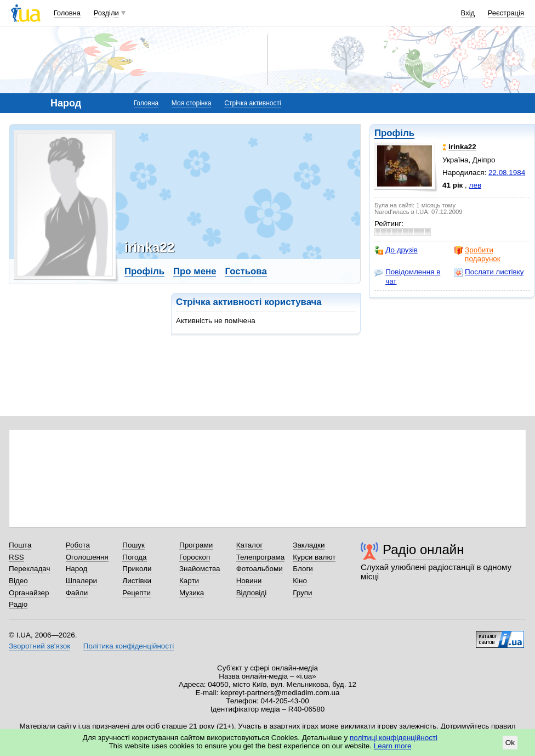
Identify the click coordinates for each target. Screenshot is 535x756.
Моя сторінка (192, 103)
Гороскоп (195, 557)
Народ (77, 569)
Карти (189, 581)
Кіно (300, 581)
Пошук (133, 545)
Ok (510, 743)
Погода (134, 557)
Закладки (309, 545)
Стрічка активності (252, 103)
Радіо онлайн (423, 549)
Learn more (393, 746)
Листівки (137, 581)
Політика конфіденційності (129, 646)
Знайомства (200, 569)
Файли (77, 593)
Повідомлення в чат (407, 276)
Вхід (468, 13)
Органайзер (29, 593)
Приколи (137, 569)
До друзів (396, 250)
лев (475, 185)
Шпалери (81, 581)
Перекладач (29, 569)
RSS (16, 557)
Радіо (18, 604)
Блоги (303, 569)
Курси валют (314, 557)
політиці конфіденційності (394, 738)
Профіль (394, 133)
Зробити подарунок (477, 254)
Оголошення (87, 557)
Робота (78, 545)
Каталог (250, 545)
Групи (302, 593)
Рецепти (136, 593)
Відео (18, 581)
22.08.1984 (507, 173)
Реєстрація (506, 13)
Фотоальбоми (260, 569)
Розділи (106, 13)
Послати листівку (489, 272)
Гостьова (246, 271)
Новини (249, 581)
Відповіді (252, 593)
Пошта (20, 545)
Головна (67, 13)
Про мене (195, 271)
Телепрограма (261, 557)
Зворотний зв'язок (39, 646)
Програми (196, 545)
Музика (192, 593)
